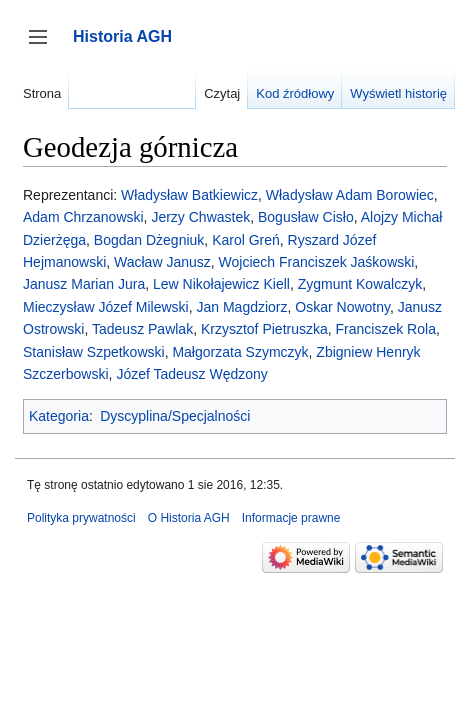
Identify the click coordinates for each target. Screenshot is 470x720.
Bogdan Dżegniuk (149, 240)
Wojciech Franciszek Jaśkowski (317, 262)
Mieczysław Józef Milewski (106, 307)
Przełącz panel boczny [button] (44, 46)
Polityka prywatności (81, 518)
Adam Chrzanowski (83, 217)
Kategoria (59, 416)
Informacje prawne (291, 518)
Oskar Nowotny (342, 307)
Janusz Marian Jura (84, 284)
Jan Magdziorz (241, 307)
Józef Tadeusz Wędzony (192, 374)
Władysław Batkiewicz (189, 195)
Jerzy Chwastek (200, 217)
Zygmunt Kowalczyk (360, 284)
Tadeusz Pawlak (142, 329)
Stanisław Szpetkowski (94, 352)
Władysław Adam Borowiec (350, 195)
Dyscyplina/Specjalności (175, 416)
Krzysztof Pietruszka (264, 329)
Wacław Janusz (162, 262)
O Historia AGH (189, 518)
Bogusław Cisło (306, 217)
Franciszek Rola (386, 329)
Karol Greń (246, 240)
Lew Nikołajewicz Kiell (221, 284)
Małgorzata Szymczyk (240, 352)
